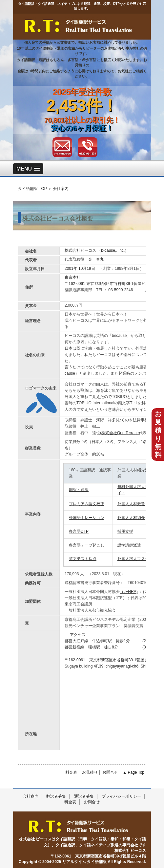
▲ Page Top (133, 772)
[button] (28, 169)
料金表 (71, 772)
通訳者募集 (84, 796)
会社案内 (31, 796)
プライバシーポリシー (121, 796)
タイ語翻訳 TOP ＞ (35, 189)
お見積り (90, 772)
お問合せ (110, 772)
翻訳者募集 (56, 796)
